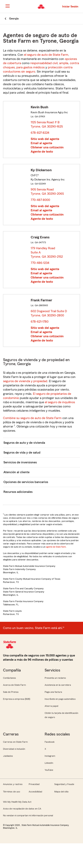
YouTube (49, 770)
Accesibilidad (35, 792)
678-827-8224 (40, 133)
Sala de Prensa (11, 692)
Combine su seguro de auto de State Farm (32, 418)
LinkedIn (49, 763)
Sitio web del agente (45, 139)
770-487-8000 (40, 200)
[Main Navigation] (7, 6)
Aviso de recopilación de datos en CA (22, 809)
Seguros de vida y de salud (22, 453)
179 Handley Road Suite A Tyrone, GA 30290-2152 (47, 252)
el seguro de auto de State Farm (46, 55)
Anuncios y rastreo (13, 784)
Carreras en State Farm (15, 742)
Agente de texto (42, 152)
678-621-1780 (40, 322)
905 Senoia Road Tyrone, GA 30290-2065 (47, 192)
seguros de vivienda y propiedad (25, 381)
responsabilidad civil (44, 63)
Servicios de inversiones (20, 462)
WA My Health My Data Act (17, 802)
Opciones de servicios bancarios (26, 482)
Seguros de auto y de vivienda (24, 443)
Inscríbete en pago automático (60, 699)
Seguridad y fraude (64, 784)
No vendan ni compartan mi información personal (28, 815)
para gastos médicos (30, 67)
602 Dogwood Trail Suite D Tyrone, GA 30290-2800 (49, 313)
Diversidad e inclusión (14, 749)
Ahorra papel (51, 706)
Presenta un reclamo (55, 678)
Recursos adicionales (18, 492)
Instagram (50, 756)
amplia (64, 63)
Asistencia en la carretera (58, 685)
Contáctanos (9, 678)
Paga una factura (53, 692)
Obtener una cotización (47, 147)
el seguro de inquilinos (60, 402)
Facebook (50, 742)
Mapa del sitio (61, 792)
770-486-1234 (40, 263)
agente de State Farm (56, 547)
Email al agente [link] (41, 143)
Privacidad (34, 784)
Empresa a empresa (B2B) (17, 699)
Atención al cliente (16, 472)
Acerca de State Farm (14, 685)
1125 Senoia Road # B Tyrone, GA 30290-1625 (47, 124)
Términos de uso (12, 792)
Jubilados (8, 756)
